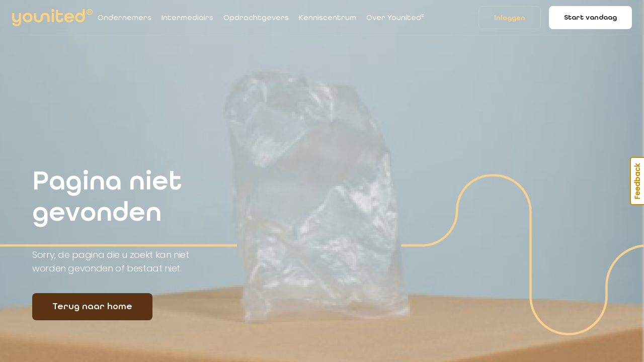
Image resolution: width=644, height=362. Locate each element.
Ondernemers (125, 18)
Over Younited (395, 18)
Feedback (637, 181)
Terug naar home (92, 306)
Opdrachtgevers (256, 18)
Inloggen (510, 18)
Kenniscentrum (328, 18)
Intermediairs (187, 18)
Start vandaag (590, 17)
